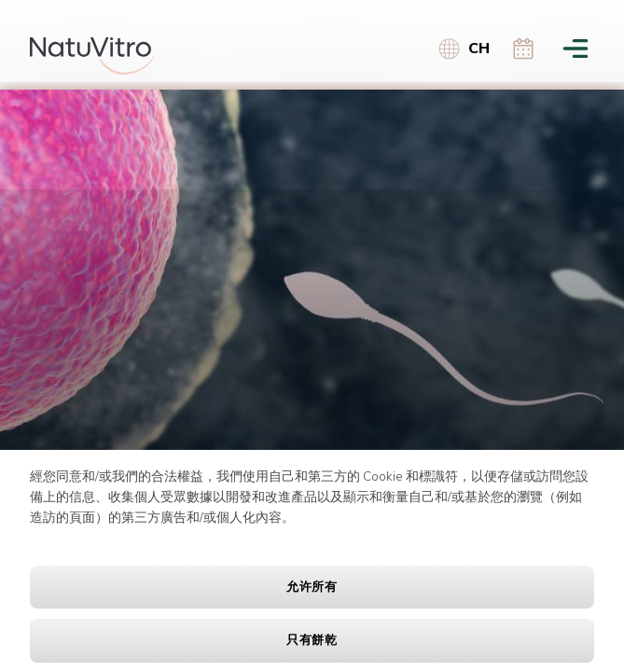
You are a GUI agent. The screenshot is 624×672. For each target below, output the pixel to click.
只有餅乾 (312, 640)
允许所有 (312, 587)
